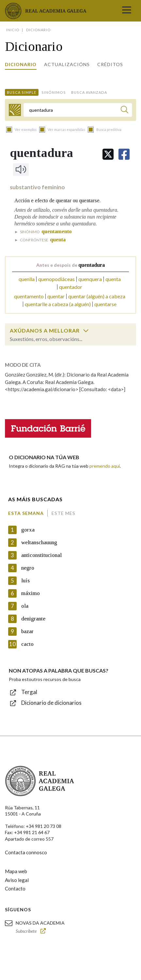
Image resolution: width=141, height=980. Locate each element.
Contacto (15, 888)
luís (25, 581)
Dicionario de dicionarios (51, 703)
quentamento (29, 296)
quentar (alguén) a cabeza (97, 296)
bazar (27, 631)
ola (25, 606)
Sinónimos (54, 92)
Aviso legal (17, 880)
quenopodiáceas (56, 279)
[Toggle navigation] (127, 11)
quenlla (27, 279)
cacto (27, 644)
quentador (71, 287)
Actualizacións (67, 64)
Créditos (110, 64)
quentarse (105, 304)
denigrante (33, 619)
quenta (113, 279)
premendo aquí (105, 466)
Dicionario (21, 64)
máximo (31, 593)
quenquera (90, 279)
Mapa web (16, 871)
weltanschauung (39, 542)
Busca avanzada (89, 92)
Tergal (29, 692)
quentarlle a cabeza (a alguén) (58, 304)
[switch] (86, 331)
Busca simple (22, 92)
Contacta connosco (26, 852)
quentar (56, 296)
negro (28, 568)
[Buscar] (125, 111)
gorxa (28, 530)
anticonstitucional (41, 555)
